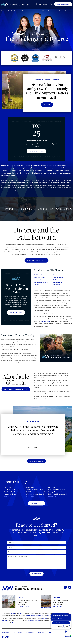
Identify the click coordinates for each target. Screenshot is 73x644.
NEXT (36, 447)
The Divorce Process (40, 275)
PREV (30, 447)
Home (3, 11)
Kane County (40, 616)
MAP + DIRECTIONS (23, 606)
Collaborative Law (59, 275)
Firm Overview (12, 11)
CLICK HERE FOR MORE (36, 151)
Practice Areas (33, 11)
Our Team (22, 11)
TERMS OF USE (29, 632)
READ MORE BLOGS (36, 503)
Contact (67, 11)
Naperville (31, 621)
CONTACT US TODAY (63, 4)
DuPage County (30, 616)
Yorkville (21, 613)
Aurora (13, 613)
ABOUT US (47, 105)
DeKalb (45, 618)
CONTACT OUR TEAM (16, 313)
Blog (60, 11)
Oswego (37, 621)
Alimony (36, 285)
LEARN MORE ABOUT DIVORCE (36, 260)
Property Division (39, 280)
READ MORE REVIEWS (36, 461)
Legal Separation (58, 277)
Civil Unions (57, 280)
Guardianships (57, 282)
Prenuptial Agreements (41, 282)
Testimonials (52, 11)
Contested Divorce (40, 277)
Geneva (4, 621)
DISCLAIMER (6, 632)
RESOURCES (40, 632)
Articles (43, 11)
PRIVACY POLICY (17, 632)
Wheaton (14, 623)
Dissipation (56, 285)
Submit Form (36, 574)
